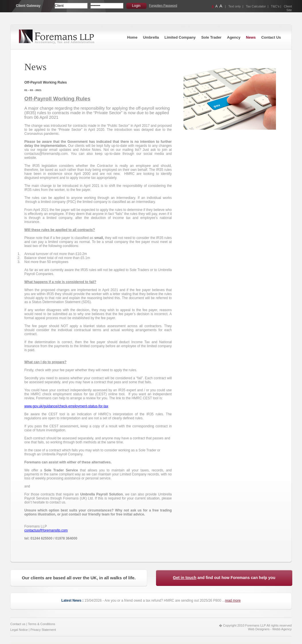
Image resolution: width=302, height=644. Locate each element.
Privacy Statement (43, 630)
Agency (234, 37)
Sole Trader (211, 37)
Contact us (18, 624)
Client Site (288, 8)
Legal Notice (19, 630)
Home (132, 37)
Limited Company (180, 37)
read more (233, 600)
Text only (235, 6)
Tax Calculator (256, 6)
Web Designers (259, 629)
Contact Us (271, 37)
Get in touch (185, 578)
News (251, 37)
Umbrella (151, 37)
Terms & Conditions (41, 624)
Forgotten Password (163, 5)
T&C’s (275, 6)
